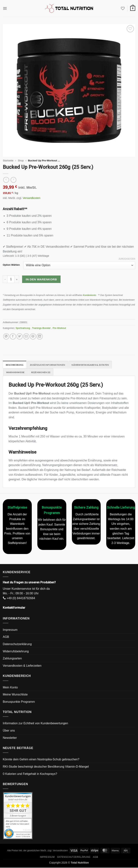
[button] (5, 8)
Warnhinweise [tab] (16, 373)
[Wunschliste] (123, 8)
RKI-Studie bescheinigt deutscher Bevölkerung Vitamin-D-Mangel (46, 767)
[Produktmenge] (11, 279)
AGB (6, 637)
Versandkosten (31, 198)
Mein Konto (10, 688)
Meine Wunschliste (15, 695)
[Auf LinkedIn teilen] (40, 336)
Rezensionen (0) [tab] (43, 373)
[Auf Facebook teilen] (13, 336)
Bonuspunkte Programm (19, 702)
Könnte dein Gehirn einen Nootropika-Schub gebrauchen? (41, 760)
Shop (21, 161)
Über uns (9, 731)
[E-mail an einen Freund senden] (26, 336)
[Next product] (6, 180)
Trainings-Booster (42, 328)
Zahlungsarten (12, 659)
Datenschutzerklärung (17, 644)
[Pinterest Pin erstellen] (33, 336)
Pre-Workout (60, 328)
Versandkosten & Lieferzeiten (22, 666)
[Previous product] (13, 180)
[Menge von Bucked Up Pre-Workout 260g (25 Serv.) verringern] (5, 279)
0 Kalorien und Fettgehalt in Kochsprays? (30, 774)
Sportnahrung (23, 328)
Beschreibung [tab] (15, 365)
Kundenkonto (89, 295)
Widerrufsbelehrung (16, 652)
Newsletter (10, 738)
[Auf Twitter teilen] (20, 336)
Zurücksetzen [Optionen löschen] (127, 259)
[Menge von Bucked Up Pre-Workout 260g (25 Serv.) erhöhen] (17, 279)
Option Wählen (11, 265)
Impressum (10, 630)
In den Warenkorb (41, 279)
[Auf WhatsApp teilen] (6, 336)
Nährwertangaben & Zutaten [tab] (95, 365)
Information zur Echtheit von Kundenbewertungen (35, 724)
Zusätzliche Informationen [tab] (50, 365)
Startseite (8, 161)
